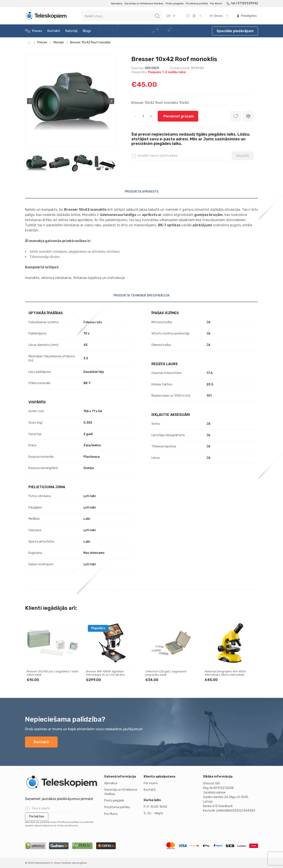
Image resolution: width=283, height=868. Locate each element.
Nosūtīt (243, 156)
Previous (30, 101)
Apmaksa (117, 3)
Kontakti (54, 31)
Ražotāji (71, 31)
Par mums (151, 783)
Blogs (87, 31)
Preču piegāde (175, 3)
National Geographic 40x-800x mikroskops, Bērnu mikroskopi (225, 673)
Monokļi (59, 43)
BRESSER (152, 68)
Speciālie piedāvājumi (235, 31)
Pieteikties (37, 817)
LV (168, 16)
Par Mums (216, 3)
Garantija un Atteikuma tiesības (144, 3)
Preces (34, 31)
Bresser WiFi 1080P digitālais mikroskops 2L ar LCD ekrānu (105, 673)
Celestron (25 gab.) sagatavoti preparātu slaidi (166, 673)
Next (111, 101)
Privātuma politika (197, 3)
